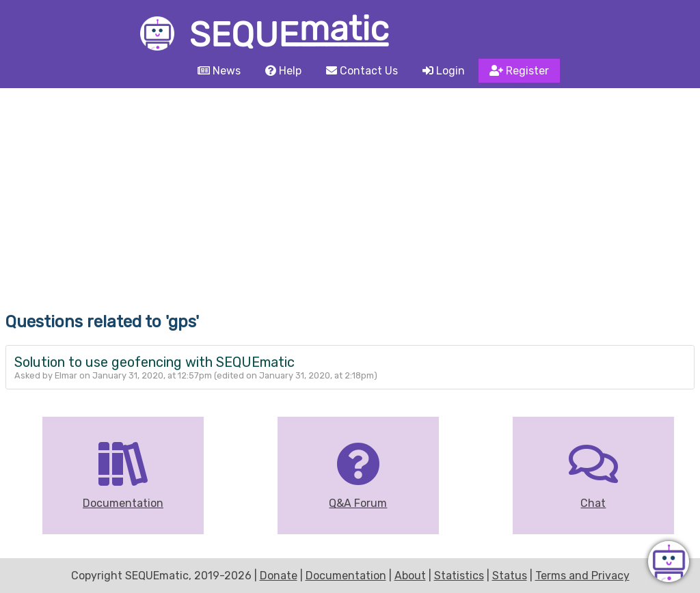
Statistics (459, 576)
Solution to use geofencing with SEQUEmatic (154, 362)
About (410, 576)
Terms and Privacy (582, 576)
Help (283, 71)
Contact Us (362, 71)
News (219, 71)
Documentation (346, 576)
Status (510, 576)
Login (444, 71)
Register (519, 71)
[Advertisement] (350, 191)
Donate (279, 576)
